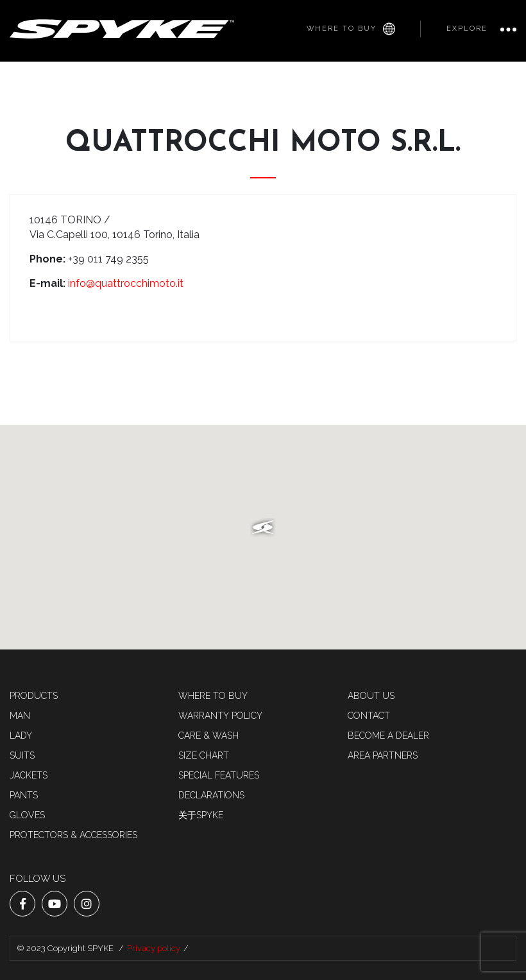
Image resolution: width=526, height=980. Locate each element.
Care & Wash (208, 735)
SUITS (22, 755)
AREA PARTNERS (383, 755)
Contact (369, 716)
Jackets (29, 775)
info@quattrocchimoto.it (126, 283)
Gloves (27, 815)
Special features (219, 775)
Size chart (204, 755)
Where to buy (351, 29)
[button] (263, 528)
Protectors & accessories (73, 835)
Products (34, 696)
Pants (24, 795)
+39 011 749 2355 (108, 259)
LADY (21, 735)
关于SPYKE (201, 815)
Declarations (211, 795)
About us (371, 696)
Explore (467, 29)
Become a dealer (388, 735)
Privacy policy (154, 948)
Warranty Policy (220, 716)
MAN (20, 716)
